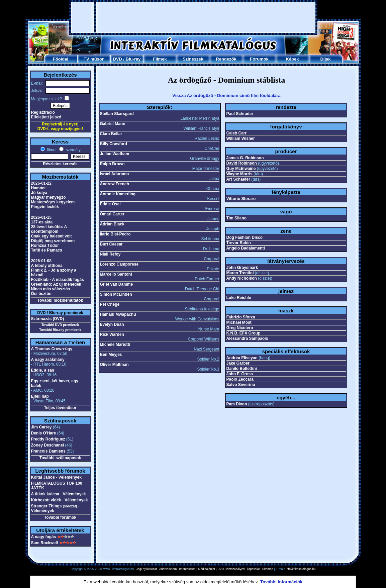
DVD (117, 59)
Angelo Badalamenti (246, 248)
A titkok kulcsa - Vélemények (59, 494)
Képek (292, 59)
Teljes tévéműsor (60, 408)
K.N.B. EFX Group (244, 333)
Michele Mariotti (115, 345)
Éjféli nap (40, 396)
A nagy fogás (44, 537)
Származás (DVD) (48, 319)
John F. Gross (240, 374)
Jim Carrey (41, 427)
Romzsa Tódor (45, 246)
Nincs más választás (51, 289)
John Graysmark (242, 268)
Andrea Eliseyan (242, 358)
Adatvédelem (168, 569)
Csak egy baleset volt (52, 236)
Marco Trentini (240, 273)
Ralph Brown (112, 164)
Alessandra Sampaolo (247, 338)
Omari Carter (112, 214)
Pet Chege (110, 304)
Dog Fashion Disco (245, 237)
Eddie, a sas (43, 370)
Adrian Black (112, 224)
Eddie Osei (110, 204)
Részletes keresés (60, 164)
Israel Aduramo (115, 174)
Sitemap (268, 569)
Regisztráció (43, 112)
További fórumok (60, 517)
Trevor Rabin (239, 243)
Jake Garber (238, 363)
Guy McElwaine (241, 169)
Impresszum (187, 569)
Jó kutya (39, 193)
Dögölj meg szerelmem (53, 241)
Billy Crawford (114, 144)
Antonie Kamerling (118, 194)
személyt (73, 150)
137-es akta (42, 222)
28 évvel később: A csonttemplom (49, 229)
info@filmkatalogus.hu (301, 569)
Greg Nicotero (240, 328)
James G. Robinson (245, 158)
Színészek (193, 59)
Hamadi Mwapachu (118, 314)
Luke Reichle (239, 298)
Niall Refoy (110, 254)
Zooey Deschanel (48, 445)
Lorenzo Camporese (119, 264)
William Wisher (241, 138)
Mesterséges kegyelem (53, 202)
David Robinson (242, 163)
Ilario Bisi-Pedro (115, 234)
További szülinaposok (60, 458)
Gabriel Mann (113, 124)
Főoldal (61, 59)
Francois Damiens (48, 451)
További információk (281, 582)
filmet (51, 150)
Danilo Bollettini (242, 369)
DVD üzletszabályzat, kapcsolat (238, 569)
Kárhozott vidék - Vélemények (60, 500)
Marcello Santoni (116, 274)
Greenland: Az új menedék (56, 284)
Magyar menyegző (49, 197)
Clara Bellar (111, 134)
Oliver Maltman (114, 365)
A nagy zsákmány (48, 360)
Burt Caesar (111, 244)
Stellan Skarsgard (117, 114)
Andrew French (115, 184)
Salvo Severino (241, 385)
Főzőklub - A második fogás (58, 280)
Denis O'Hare (44, 433)
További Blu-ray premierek (60, 330)
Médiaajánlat (207, 569)
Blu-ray (133, 59)
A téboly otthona (47, 266)
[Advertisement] (193, 17)
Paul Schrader (240, 114)
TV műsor (94, 59)
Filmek (160, 59)
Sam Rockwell (45, 543)
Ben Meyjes (111, 355)
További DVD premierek (60, 325)
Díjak (325, 59)
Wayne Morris (239, 174)
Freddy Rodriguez (48, 439)
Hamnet (38, 188)
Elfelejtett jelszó (46, 117)
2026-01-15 (41, 217)
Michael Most (239, 322)
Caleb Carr (237, 133)
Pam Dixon (237, 404)
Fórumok (259, 59)
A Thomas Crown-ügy (52, 349)
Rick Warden (112, 334)
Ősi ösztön (41, 294)
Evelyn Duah (112, 324)
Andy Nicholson (242, 278)
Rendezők (226, 59)
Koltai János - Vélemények (56, 477)
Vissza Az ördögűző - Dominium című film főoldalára (226, 95)
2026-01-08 (41, 261)
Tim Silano (236, 218)
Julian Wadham (115, 154)
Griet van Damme (117, 284)
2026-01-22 (41, 183)
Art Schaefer (238, 179)
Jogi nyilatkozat (147, 569)
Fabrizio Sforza (241, 317)
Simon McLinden (116, 294)
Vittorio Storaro (241, 199)
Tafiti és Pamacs (47, 250)
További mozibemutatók (60, 300)
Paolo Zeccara (240, 379)
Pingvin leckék (45, 207)
